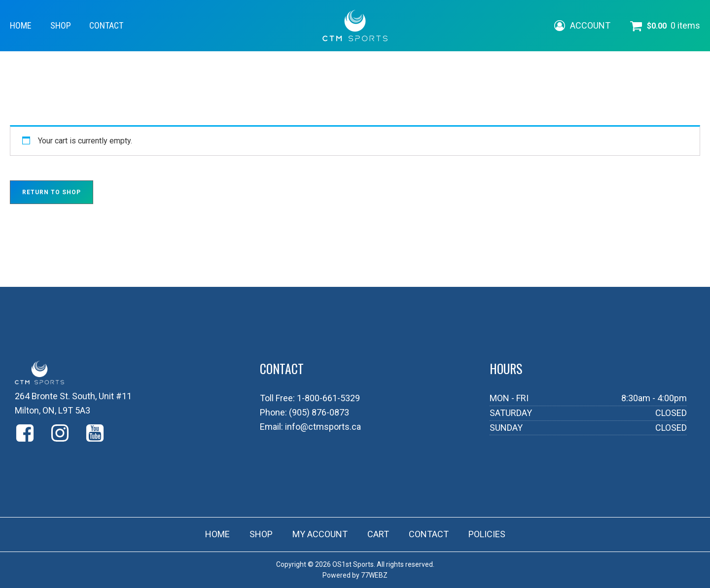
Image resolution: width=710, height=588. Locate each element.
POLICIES (487, 534)
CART (378, 534)
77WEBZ (374, 575)
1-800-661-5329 (328, 398)
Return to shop (52, 192)
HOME (21, 25)
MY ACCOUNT (320, 534)
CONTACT (106, 25)
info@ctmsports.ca (323, 427)
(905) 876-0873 (319, 412)
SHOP (61, 25)
